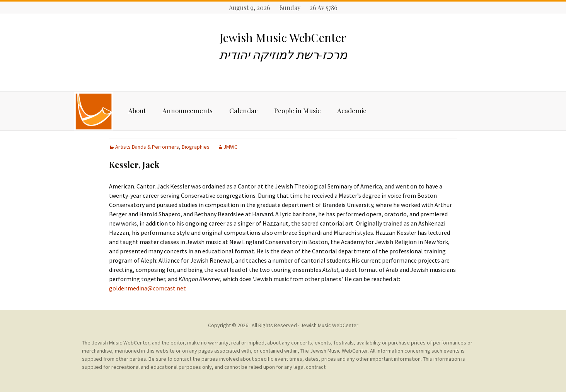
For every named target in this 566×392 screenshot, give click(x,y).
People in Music (297, 110)
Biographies (196, 147)
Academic (352, 110)
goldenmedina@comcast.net (147, 288)
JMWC (230, 147)
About (137, 110)
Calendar (243, 110)
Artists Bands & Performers (147, 147)
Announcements (188, 110)
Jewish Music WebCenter (329, 325)
